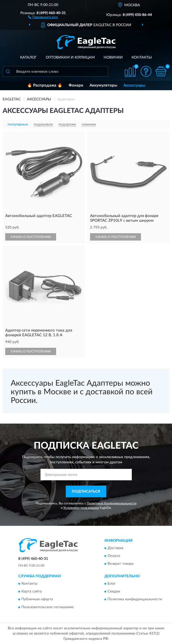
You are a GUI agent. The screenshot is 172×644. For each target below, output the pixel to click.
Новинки (113, 58)
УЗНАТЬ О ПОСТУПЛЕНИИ (31, 237)
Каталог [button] (28, 58)
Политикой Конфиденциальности (112, 503)
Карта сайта (32, 592)
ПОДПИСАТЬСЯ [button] (86, 492)
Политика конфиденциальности (135, 600)
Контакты (142, 58)
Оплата (114, 556)
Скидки (114, 592)
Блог (112, 584)
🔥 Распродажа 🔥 (45, 85)
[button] (43, 17)
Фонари (76, 85)
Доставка (115, 548)
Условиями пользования (81, 508)
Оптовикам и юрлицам (70, 58)
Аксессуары (134, 85)
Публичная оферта (37, 600)
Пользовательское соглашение (48, 607)
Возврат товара (121, 564)
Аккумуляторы (103, 85)
